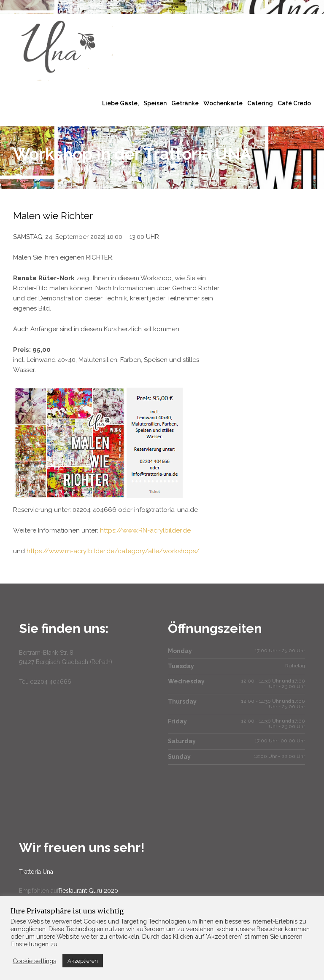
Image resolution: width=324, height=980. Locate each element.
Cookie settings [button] (34, 961)
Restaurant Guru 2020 (88, 891)
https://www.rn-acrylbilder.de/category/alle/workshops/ (113, 551)
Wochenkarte (223, 103)
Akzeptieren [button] (83, 961)
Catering (260, 103)
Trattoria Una (36, 872)
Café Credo (294, 103)
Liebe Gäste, (120, 103)
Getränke (185, 103)
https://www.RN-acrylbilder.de (145, 530)
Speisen (155, 103)
